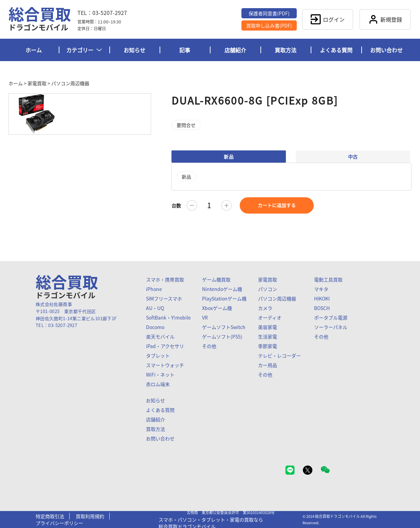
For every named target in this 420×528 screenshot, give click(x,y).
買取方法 (286, 50)
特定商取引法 (50, 516)
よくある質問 (336, 50)
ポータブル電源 (331, 317)
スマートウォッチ (165, 365)
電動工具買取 (328, 279)
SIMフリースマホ (164, 298)
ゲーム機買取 (216, 279)
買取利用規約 (90, 516)
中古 (353, 157)
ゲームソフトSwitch (224, 327)
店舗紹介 (235, 50)
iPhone (154, 289)
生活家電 (268, 336)
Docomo (155, 327)
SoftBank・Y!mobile (168, 317)
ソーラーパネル (331, 327)
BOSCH (322, 308)
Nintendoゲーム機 (222, 289)
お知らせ (134, 50)
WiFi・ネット (160, 375)
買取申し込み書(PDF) (269, 25)
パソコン (268, 289)
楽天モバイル (160, 336)
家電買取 (37, 83)
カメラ (265, 308)
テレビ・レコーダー (279, 356)
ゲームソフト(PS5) (222, 336)
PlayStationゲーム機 (224, 298)
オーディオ (270, 317)
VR (205, 317)
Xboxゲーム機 (217, 308)
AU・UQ (155, 308)
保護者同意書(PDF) (269, 13)
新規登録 (385, 19)
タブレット (158, 356)
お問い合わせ (386, 50)
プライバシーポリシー (59, 523)
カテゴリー (84, 50)
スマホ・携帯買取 (165, 279)
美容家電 (268, 327)
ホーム (34, 50)
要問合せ (186, 125)
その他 (209, 346)
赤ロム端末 (158, 384)
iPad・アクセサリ (165, 346)
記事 (185, 50)
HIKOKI (322, 298)
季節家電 (268, 346)
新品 (229, 157)
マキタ (321, 289)
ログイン (328, 19)
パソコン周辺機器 (70, 83)
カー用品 (268, 365)
